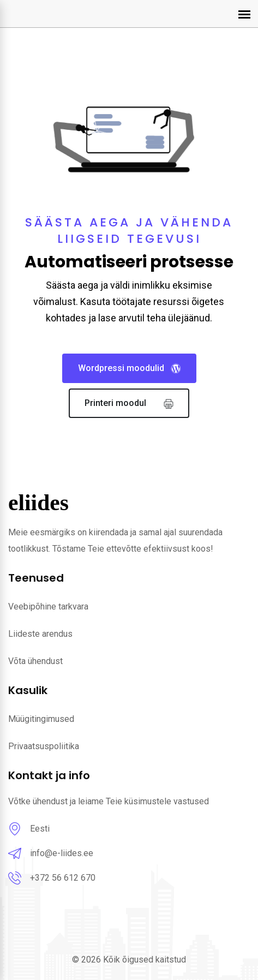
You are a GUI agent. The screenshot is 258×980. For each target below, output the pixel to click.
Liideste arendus (40, 634)
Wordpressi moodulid (129, 368)
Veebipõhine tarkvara (48, 606)
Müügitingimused (41, 719)
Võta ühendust (35, 661)
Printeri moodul (129, 404)
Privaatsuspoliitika (44, 746)
